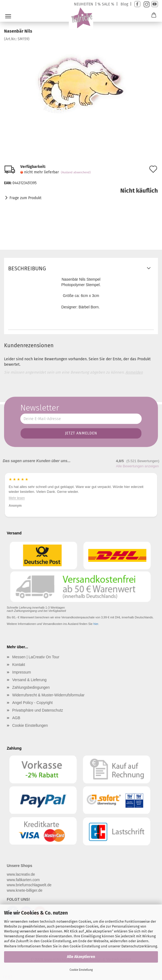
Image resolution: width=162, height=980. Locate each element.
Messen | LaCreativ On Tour (36, 657)
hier (96, 624)
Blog (124, 4)
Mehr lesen (17, 498)
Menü (8, 16)
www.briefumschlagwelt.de (29, 885)
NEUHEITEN (84, 4)
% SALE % (106, 4)
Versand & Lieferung (29, 680)
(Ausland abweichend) (76, 172)
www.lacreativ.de (21, 874)
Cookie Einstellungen (30, 725)
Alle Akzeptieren (81, 957)
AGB (16, 718)
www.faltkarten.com (23, 880)
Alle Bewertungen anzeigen (137, 466)
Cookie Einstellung (81, 970)
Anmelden (134, 372)
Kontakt (19, 665)
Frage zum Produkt (25, 198)
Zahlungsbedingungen (31, 687)
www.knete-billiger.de (25, 890)
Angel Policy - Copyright (32, 703)
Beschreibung (27, 268)
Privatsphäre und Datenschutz (38, 710)
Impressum (22, 672)
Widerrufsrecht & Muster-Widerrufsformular (48, 695)
